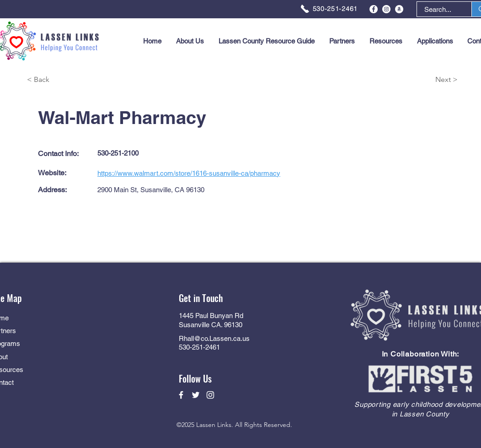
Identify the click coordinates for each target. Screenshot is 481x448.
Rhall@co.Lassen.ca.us (214, 338)
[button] (435, 41)
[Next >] (425, 80)
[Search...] (438, 9)
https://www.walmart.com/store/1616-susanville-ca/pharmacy (189, 173)
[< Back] (59, 80)
